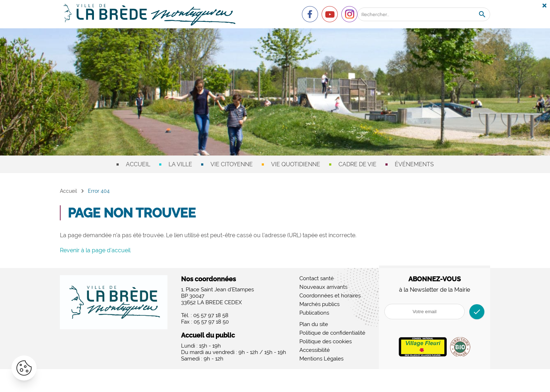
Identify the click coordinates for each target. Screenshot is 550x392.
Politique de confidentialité (332, 333)
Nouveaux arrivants (323, 287)
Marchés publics (319, 304)
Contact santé (317, 278)
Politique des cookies (326, 341)
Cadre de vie (357, 164)
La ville (180, 164)
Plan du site (314, 324)
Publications (314, 313)
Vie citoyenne (232, 164)
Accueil (138, 164)
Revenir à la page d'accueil (95, 250)
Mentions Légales (321, 359)
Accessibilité (315, 350)
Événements (414, 164)
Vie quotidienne (296, 164)
